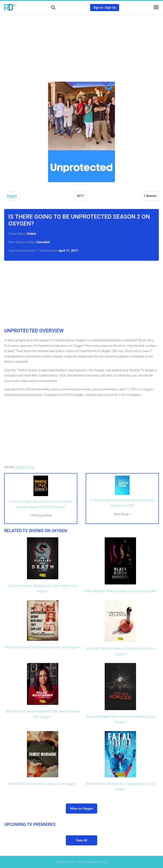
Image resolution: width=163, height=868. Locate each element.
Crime (30, 467)
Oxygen (12, 196)
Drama (20, 467)
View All (81, 840)
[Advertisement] (81, 45)
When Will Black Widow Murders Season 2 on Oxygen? (120, 591)
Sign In (98, 8)
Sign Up (111, 8)
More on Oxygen (81, 809)
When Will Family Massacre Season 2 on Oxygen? (43, 784)
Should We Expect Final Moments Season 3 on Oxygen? (43, 647)
